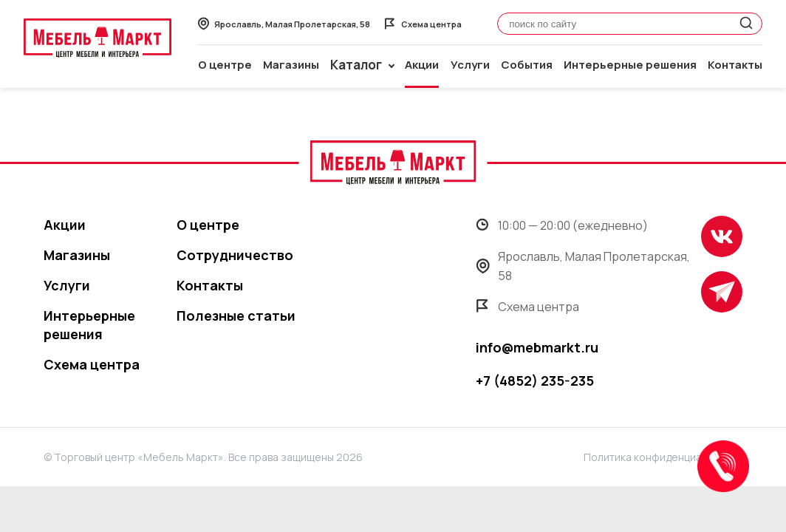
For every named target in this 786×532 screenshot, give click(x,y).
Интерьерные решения (630, 65)
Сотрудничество (235, 255)
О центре (225, 65)
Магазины (291, 65)
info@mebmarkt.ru (537, 347)
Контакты (735, 65)
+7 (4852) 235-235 (535, 381)
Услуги (470, 65)
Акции (422, 65)
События (527, 65)
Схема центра (92, 364)
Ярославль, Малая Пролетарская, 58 (583, 266)
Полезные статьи (236, 316)
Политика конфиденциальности (663, 457)
